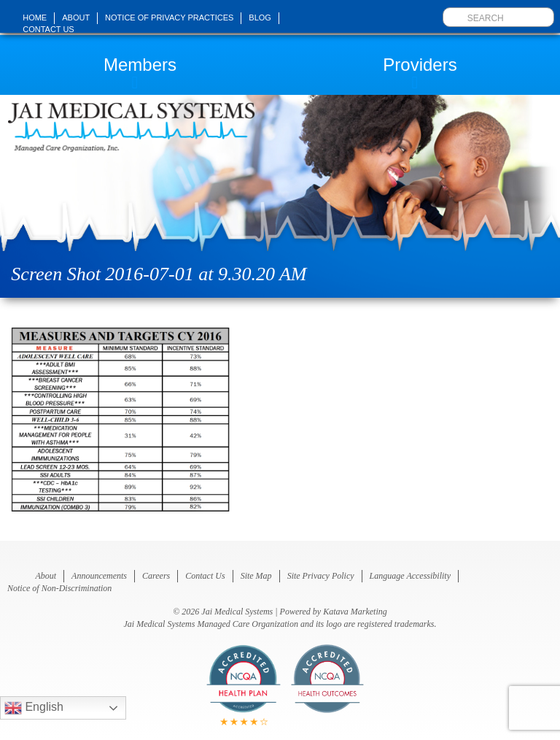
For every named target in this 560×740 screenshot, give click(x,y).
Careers (156, 576)
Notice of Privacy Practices (169, 18)
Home (35, 18)
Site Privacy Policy (321, 576)
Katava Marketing (355, 612)
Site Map (256, 576)
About (76, 18)
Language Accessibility (410, 576)
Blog (260, 18)
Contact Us (48, 29)
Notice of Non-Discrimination (59, 588)
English (34, 708)
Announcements (99, 576)
